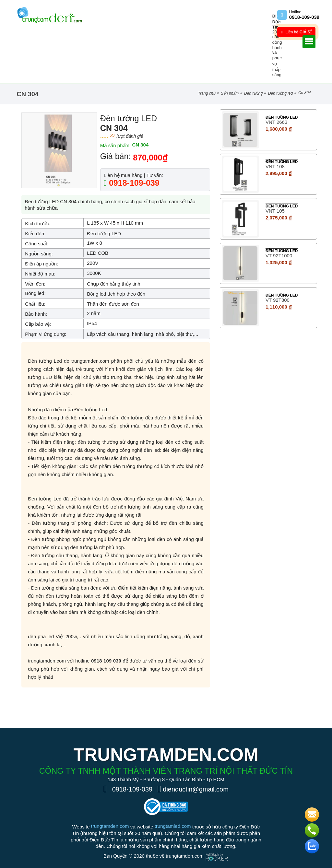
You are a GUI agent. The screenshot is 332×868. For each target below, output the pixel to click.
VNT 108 (275, 166)
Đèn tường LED (280, 93)
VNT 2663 (276, 122)
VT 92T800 (278, 300)
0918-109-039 (133, 183)
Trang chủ (207, 93)
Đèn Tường (253, 93)
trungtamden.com (110, 826)
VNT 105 (275, 211)
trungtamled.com (173, 826)
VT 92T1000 (279, 256)
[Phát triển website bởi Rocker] (217, 851)
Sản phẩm (230, 93)
